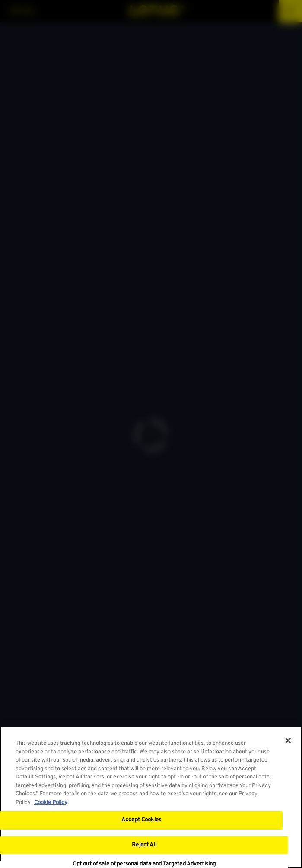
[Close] (288, 741)
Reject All (144, 846)
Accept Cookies (141, 820)
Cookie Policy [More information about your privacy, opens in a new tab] (51, 803)
